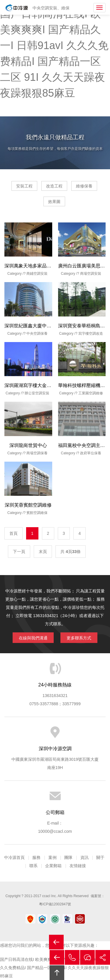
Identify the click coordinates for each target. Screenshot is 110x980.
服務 (36, 857)
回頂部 (57, 973)
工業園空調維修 (91, 393)
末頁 (43, 552)
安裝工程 (24, 186)
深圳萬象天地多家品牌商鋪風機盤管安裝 (47, 266)
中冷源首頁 (14, 857)
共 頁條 (71, 552)
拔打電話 (72, 957)
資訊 (84, 857)
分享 (103, 957)
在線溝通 (87, 957)
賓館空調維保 (37, 513)
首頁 (13, 533)
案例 (53, 857)
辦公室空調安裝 (37, 393)
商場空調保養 (37, 453)
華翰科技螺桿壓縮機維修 (84, 385)
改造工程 (54, 186)
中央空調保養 (37, 334)
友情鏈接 (78, 866)
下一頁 (19, 552)
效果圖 (54, 202)
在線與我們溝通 (33, 638)
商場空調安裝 (91, 274)
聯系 (33, 866)
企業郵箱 (53, 866)
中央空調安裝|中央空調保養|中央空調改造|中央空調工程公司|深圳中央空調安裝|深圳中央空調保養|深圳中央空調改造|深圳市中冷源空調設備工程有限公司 (17, 8)
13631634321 (55, 696)
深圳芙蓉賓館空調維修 (28, 505)
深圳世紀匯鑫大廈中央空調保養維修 (42, 326)
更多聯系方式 (79, 638)
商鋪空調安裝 (37, 274)
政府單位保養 (91, 453)
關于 (100, 857)
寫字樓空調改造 (91, 334)
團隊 (68, 857)
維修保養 (84, 186)
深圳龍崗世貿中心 (28, 445)
